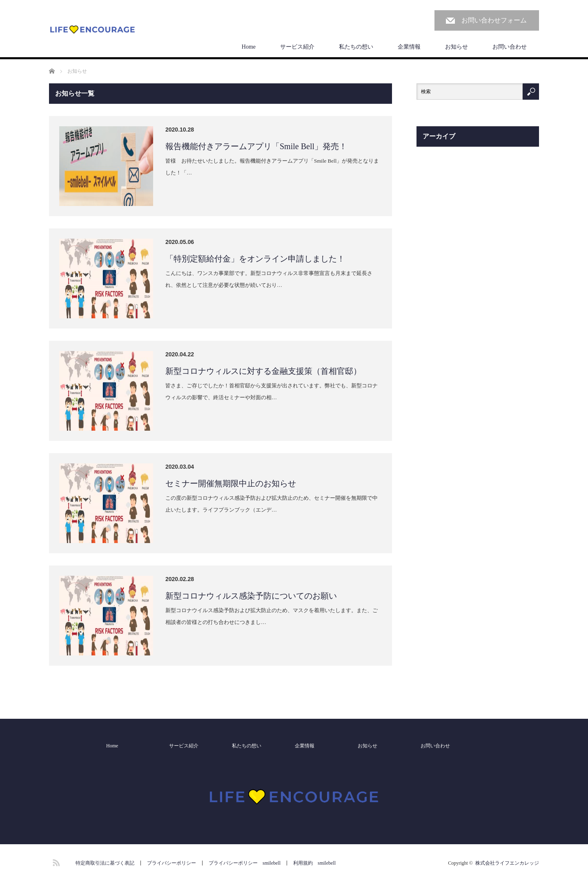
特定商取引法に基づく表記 (105, 863)
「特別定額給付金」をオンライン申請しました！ (255, 259)
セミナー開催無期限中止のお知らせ (231, 483)
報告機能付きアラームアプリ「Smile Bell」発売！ (256, 146)
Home (249, 47)
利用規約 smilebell (314, 863)
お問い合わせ (510, 47)
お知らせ (457, 47)
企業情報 (409, 47)
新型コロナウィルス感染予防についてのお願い (251, 596)
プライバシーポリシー (171, 863)
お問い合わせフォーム (494, 20)
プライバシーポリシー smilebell (245, 863)
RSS (55, 861)
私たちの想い (356, 47)
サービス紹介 (297, 47)
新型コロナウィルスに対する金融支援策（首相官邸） (263, 371)
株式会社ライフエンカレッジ (507, 863)
